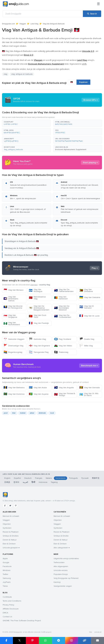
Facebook (7, 566)
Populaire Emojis (61, 574)
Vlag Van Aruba (38, 388)
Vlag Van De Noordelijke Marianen (62, 308)
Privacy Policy (8, 605)
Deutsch (28, 478)
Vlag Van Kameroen (61, 298)
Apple (5, 559)
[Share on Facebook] (6, 640)
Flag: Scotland (62, 339)
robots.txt (98, 632)
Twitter (5, 574)
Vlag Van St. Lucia (89, 316)
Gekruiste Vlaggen (14, 339)
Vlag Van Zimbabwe (86, 290)
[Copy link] (84, 640)
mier (14, 413)
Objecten (7, 524)
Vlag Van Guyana (39, 394)
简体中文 (96, 478)
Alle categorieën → (62, 548)
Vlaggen (23, 24)
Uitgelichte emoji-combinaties (66, 559)
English (7, 478)
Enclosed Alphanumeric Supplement (71, 149)
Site (91, 632)
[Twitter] (10, 506)
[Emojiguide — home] (16, 4)
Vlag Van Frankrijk (39, 323)
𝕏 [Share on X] (19, 640)
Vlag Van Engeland (39, 346)
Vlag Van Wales (63, 346)
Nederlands (61, 478)
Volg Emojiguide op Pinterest (66, 578)
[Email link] (97, 640)
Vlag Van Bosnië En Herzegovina (13, 307)
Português (73, 478)
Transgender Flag (39, 352)
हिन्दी (33, 482)
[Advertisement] (52, 449)
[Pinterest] (16, 506)
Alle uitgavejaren (61, 566)
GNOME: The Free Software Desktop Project (22, 621)
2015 (84, 64)
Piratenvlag (61, 352)
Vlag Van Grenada (90, 388)
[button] (26, 123)
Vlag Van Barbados (14, 388)
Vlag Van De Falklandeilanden (64, 290)
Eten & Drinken (9, 544)
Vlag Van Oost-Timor (38, 316)
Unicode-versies (61, 570)
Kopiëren (83, 82)
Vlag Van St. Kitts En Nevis (89, 394)
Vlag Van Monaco (13, 290)
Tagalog (54, 482)
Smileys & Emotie (61, 536)
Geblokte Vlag (37, 339)
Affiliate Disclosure (11, 609)
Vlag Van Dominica (14, 394)
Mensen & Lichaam (11, 516)
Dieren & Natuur (10, 540)
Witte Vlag (86, 346)
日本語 (7, 482)
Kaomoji (57, 582)
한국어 (16, 482)
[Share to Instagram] (71, 640)
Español (17, 478)
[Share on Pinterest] (32, 640)
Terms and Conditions (12, 601)
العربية (25, 482)
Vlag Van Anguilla (64, 388)
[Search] (92, 14)
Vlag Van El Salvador (87, 307)
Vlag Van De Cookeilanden (63, 316)
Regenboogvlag (13, 352)
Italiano (49, 478)
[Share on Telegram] (58, 640)
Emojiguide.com (8, 24)
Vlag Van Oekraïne (90, 297)
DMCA (5, 613)
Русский (85, 478)
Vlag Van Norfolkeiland (12, 324)
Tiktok (5, 586)
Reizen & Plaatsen (11, 532)
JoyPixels (7, 582)
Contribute (7, 597)
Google (6, 562)
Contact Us (7, 617)
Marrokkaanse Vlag (37, 298)
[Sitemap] (98, 4)
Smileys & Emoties (11, 536)
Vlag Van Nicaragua (36, 290)
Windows (7, 570)
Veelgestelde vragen (63, 586)
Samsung (7, 578)
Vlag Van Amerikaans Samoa (11, 299)
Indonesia (43, 482)
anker (32, 413)
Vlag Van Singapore (10, 316)
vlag (5, 74)
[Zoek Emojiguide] (43, 14)
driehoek (42, 413)
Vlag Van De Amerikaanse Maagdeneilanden (39, 308)
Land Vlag (34, 24)
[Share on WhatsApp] (45, 640)
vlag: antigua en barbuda (22, 74)
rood (52, 413)
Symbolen (7, 528)
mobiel (23, 413)
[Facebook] (5, 506)
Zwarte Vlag (87, 339)
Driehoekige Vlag (13, 346)
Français (39, 478)
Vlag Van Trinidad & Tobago (65, 394)
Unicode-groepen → (11, 548)
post (6, 413)
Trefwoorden (59, 562)
